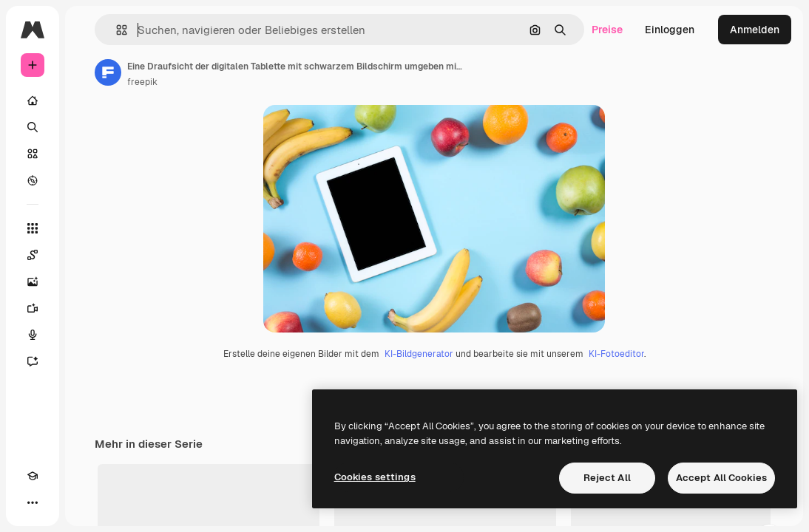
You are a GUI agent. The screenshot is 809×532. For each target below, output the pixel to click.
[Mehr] (33, 502)
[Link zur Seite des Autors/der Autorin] (108, 72)
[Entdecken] (33, 180)
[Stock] (33, 154)
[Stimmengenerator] (33, 335)
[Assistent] (33, 361)
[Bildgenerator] (33, 282)
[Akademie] (33, 476)
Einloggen (670, 30)
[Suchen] (33, 127)
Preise (607, 30)
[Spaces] (33, 255)
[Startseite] (33, 100)
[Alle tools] (33, 228)
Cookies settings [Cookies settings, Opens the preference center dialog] (375, 477)
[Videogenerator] (33, 308)
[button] (116, 30)
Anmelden (755, 30)
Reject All (607, 478)
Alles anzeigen (739, 518)
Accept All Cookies (721, 478)
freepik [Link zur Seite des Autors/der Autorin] (142, 82)
